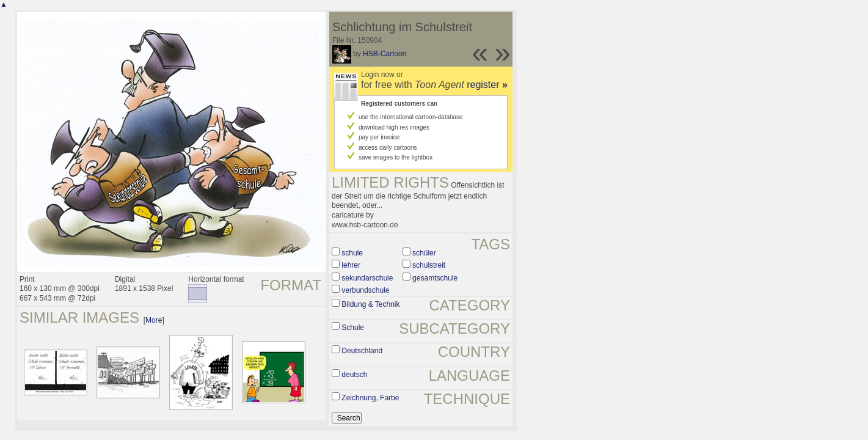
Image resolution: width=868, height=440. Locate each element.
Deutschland (362, 351)
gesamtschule (435, 278)
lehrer (351, 265)
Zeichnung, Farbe (370, 398)
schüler (424, 253)
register (487, 85)
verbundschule (365, 290)
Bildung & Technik (370, 304)
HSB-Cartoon (385, 54)
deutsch (354, 375)
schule (352, 253)
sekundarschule (367, 278)
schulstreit (429, 265)
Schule (353, 328)
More (154, 320)
